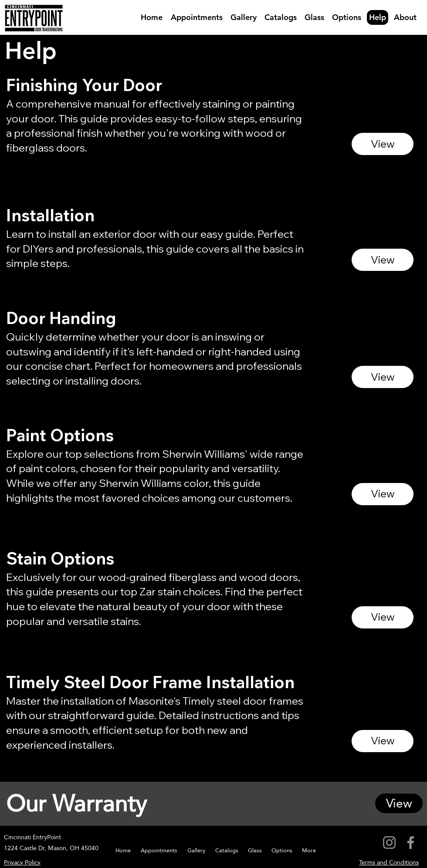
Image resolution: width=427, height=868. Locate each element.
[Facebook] (411, 843)
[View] (383, 144)
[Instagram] (389, 843)
